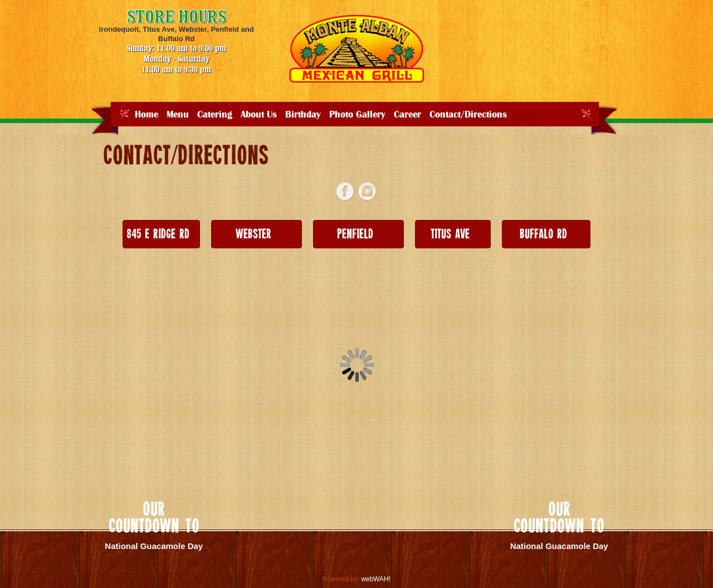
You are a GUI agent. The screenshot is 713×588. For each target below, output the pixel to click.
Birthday (303, 115)
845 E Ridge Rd (158, 234)
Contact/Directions (468, 115)
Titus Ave (450, 234)
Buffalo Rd (543, 234)
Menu (178, 115)
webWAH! (375, 579)
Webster (253, 234)
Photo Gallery (357, 115)
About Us (259, 115)
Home (146, 115)
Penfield (355, 234)
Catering (215, 115)
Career (407, 115)
